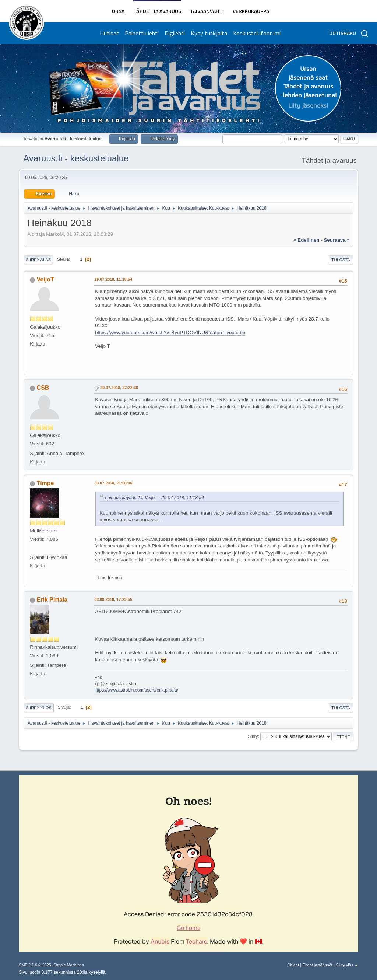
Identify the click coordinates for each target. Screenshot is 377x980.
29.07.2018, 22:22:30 (119, 388)
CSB (43, 388)
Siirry (253, 736)
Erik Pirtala (52, 600)
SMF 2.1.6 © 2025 (35, 965)
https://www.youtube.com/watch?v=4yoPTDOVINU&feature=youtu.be (170, 332)
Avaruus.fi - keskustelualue (76, 158)
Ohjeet (293, 965)
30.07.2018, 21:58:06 (113, 483)
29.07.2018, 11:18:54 (113, 279)
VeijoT (45, 279)
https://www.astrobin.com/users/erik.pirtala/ (136, 690)
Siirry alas (38, 260)
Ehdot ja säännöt (318, 965)
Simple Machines (69, 965)
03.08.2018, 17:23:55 (113, 599)
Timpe (45, 483)
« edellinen (306, 240)
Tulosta (341, 260)
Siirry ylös (39, 708)
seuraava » (337, 240)
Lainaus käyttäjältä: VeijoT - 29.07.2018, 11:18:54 (154, 498)
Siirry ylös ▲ (347, 965)
